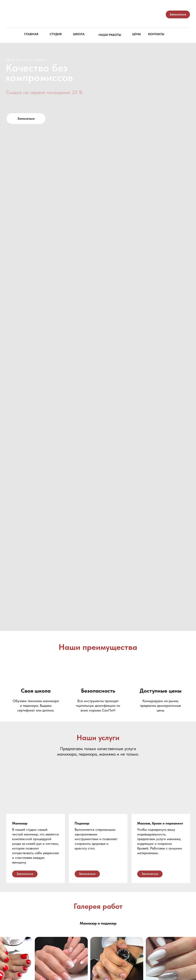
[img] (98, 16)
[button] (178, 14)
